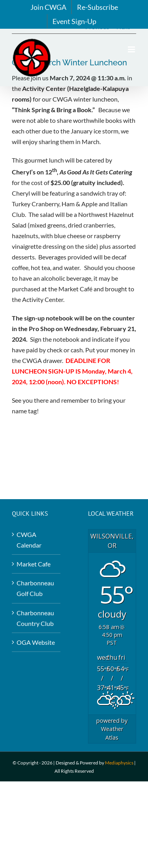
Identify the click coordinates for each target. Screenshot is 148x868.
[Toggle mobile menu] (132, 49)
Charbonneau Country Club (35, 618)
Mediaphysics (119, 763)
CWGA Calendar (29, 540)
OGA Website (36, 642)
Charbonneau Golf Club (35, 588)
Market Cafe (34, 564)
